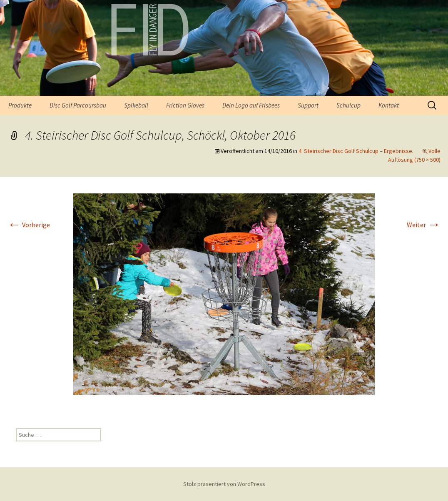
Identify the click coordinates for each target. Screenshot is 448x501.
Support (308, 105)
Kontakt (389, 105)
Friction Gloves (185, 105)
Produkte (20, 105)
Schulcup (348, 105)
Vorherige (29, 225)
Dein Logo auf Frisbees (251, 105)
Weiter (424, 225)
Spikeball (136, 105)
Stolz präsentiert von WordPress (224, 484)
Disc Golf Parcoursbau (78, 105)
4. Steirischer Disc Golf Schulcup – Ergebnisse (355, 151)
